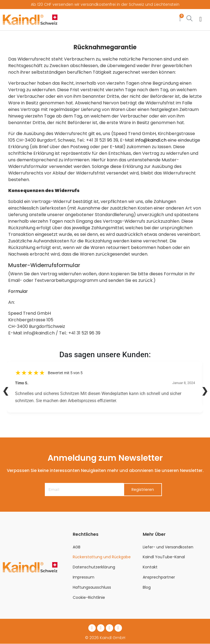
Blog (147, 587)
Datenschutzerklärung (94, 567)
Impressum (84, 577)
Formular (18, 291)
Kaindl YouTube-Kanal (164, 557)
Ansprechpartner (159, 577)
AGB (77, 547)
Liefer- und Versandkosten (168, 547)
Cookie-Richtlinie (89, 597)
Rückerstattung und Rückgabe (102, 557)
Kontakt (150, 567)
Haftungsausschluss (92, 587)
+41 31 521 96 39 (102, 140)
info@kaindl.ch (151, 140)
